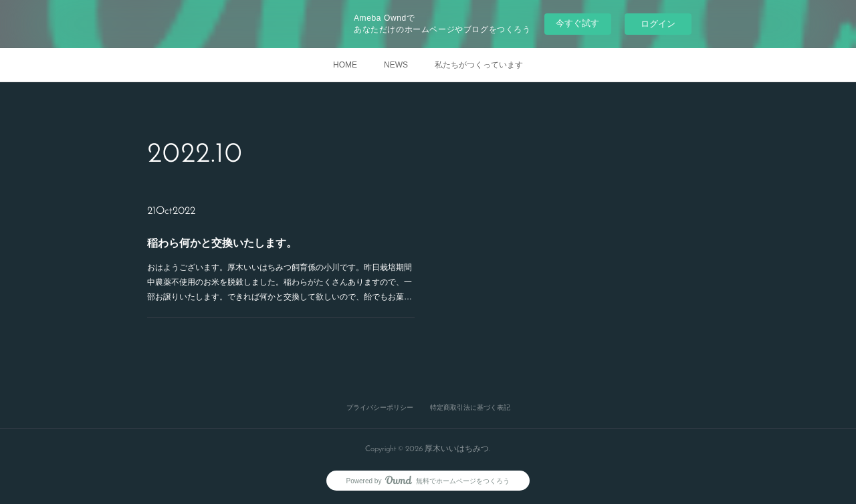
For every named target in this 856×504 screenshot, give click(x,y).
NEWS (396, 65)
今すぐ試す (577, 23)
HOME (345, 65)
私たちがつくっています (479, 65)
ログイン (658, 24)
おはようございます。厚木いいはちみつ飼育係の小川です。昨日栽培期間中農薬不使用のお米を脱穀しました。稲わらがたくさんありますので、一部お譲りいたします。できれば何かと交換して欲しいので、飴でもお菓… (280, 282)
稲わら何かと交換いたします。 (222, 243)
